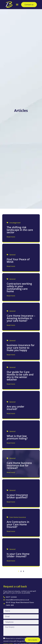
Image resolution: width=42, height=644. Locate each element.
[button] (17, 5)
